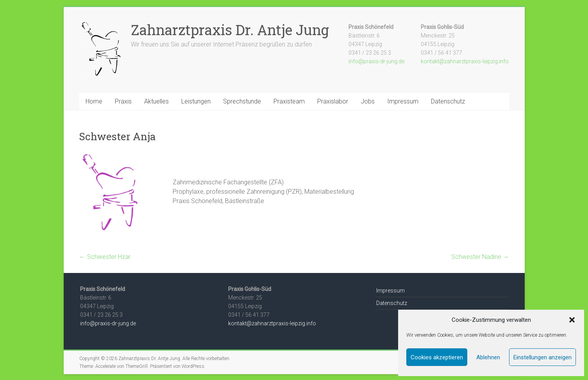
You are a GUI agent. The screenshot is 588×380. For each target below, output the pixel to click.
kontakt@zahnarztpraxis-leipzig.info (465, 61)
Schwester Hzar (105, 257)
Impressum (403, 101)
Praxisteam (289, 101)
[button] (572, 320)
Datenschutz (448, 101)
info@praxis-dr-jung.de (376, 61)
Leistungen (196, 101)
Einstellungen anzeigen (542, 357)
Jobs (368, 101)
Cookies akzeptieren (437, 357)
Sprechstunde (242, 101)
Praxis (123, 101)
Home (94, 101)
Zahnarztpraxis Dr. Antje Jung (230, 30)
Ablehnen (488, 357)
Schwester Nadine (480, 257)
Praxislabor (333, 101)
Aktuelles (156, 101)
